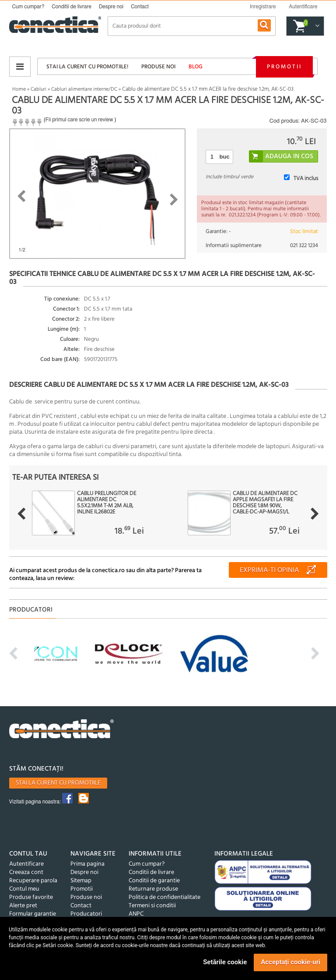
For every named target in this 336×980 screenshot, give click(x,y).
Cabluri (38, 89)
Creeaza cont (26, 872)
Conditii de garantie (154, 881)
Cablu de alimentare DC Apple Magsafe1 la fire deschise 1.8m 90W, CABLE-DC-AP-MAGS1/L (265, 503)
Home (19, 89)
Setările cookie (225, 962)
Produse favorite (31, 897)
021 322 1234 (304, 246)
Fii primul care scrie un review (79, 120)
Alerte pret (23, 906)
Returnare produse (153, 889)
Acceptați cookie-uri (290, 962)
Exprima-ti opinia (269, 570)
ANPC (136, 914)
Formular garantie (33, 914)
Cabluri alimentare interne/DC (84, 89)
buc (225, 157)
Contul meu (24, 889)
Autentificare (26, 864)
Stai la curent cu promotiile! (87, 67)
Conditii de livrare (72, 7)
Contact (140, 7)
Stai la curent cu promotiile (58, 783)
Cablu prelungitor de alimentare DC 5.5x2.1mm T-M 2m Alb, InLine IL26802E (107, 503)
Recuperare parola (33, 881)
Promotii (284, 67)
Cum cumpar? (28, 7)
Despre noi (111, 7)
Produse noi (158, 67)
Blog (196, 67)
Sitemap (81, 881)
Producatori (86, 914)
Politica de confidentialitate (164, 897)
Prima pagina (87, 864)
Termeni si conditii (152, 906)
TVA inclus (306, 179)
